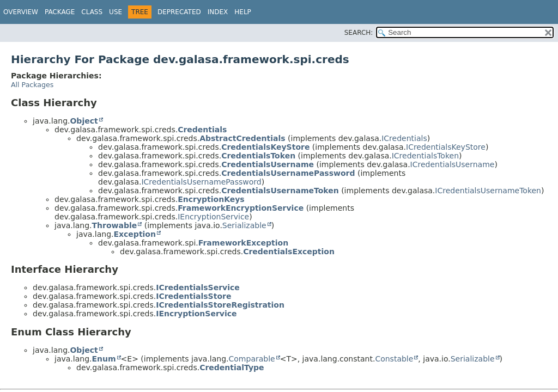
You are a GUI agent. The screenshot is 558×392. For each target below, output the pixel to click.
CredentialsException (289, 252)
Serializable (244, 225)
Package (60, 12)
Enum (104, 359)
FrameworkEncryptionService (241, 208)
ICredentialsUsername (453, 164)
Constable (394, 359)
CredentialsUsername (268, 164)
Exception (135, 234)
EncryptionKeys (211, 199)
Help (243, 12)
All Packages (32, 85)
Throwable (114, 225)
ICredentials (404, 138)
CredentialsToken (258, 156)
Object (84, 121)
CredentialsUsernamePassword (288, 173)
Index (218, 12)
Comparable (252, 359)
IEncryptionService (213, 217)
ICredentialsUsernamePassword (201, 182)
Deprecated (179, 12)
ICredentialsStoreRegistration (220, 305)
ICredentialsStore (193, 296)
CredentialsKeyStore (265, 147)
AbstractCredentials (242, 138)
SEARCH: (359, 33)
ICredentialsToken (425, 156)
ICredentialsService (198, 287)
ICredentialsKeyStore (446, 147)
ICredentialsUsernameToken (488, 191)
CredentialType (232, 367)
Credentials (202, 130)
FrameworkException (243, 243)
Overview (21, 12)
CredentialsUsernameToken (280, 191)
